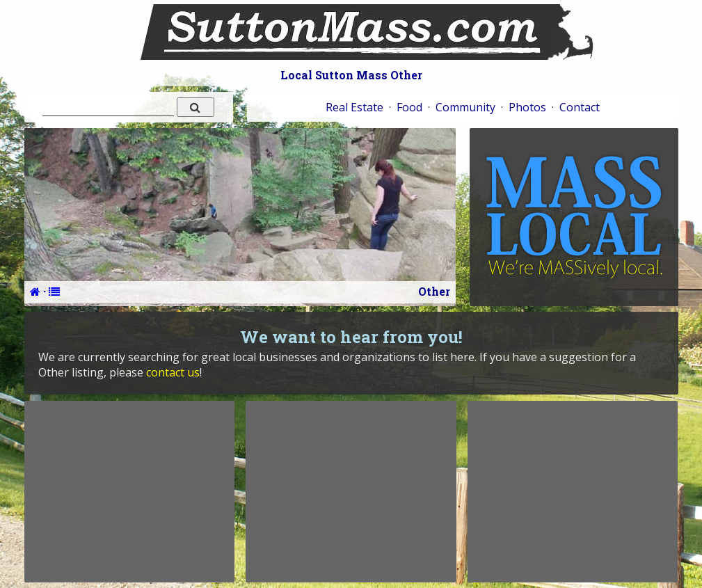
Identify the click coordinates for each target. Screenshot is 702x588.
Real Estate (354, 107)
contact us (173, 372)
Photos (527, 107)
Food (409, 107)
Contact (580, 107)
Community (465, 107)
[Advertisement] (129, 491)
